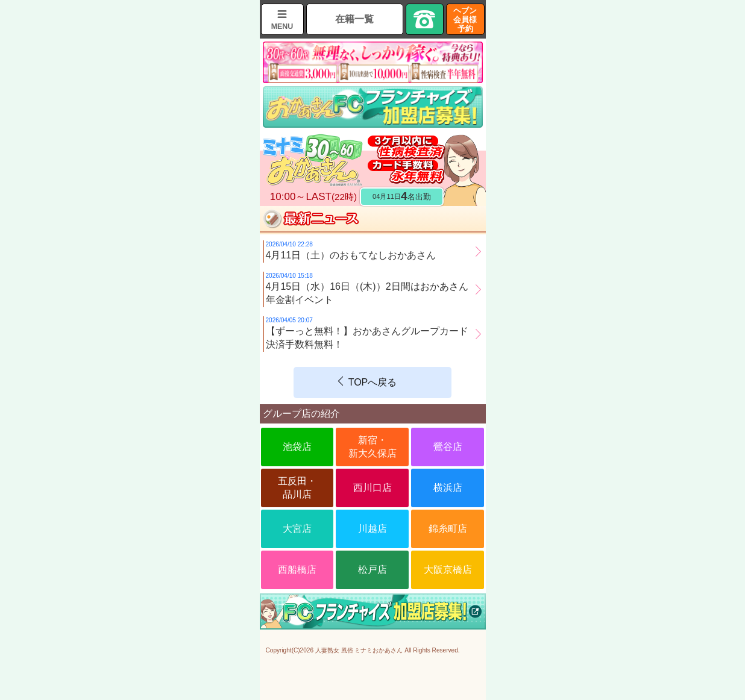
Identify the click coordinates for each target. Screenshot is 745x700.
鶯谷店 (448, 447)
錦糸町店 (448, 529)
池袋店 (297, 447)
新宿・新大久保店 (372, 447)
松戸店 (372, 570)
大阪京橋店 (448, 570)
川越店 (372, 529)
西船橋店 (297, 570)
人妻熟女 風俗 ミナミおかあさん (359, 650)
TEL (425, 19)
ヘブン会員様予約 (465, 20)
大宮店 (297, 529)
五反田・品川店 (297, 488)
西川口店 (372, 488)
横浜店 (448, 488)
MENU (282, 27)
